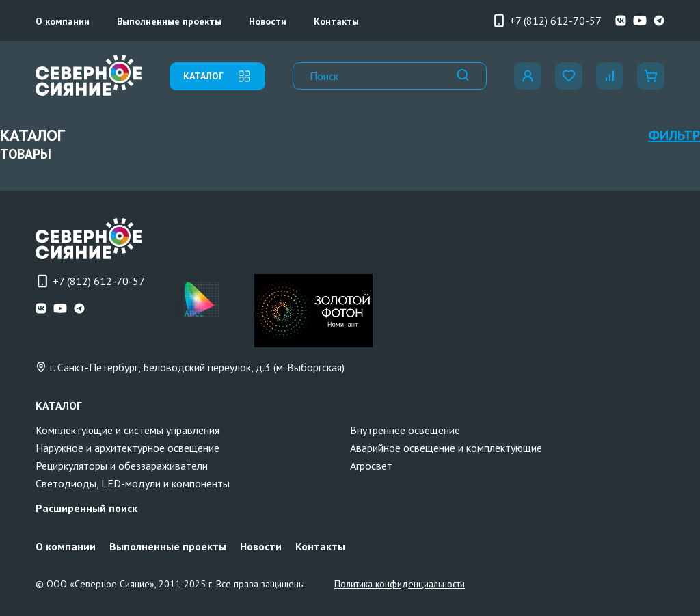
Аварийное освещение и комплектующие (446, 448)
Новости (268, 21)
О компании (63, 21)
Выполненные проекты (169, 21)
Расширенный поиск (86, 508)
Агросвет (371, 466)
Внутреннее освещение (405, 430)
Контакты (336, 21)
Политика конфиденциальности (400, 584)
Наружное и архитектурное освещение (127, 448)
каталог (217, 76)
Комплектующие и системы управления (127, 430)
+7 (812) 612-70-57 (547, 21)
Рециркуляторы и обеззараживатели (122, 466)
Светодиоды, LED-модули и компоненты (133, 483)
